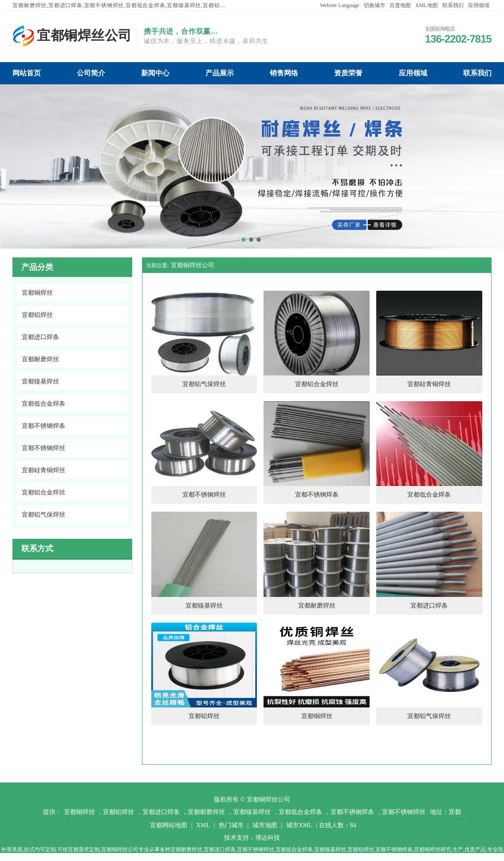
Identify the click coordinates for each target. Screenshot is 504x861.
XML (203, 825)
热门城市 (231, 825)
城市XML (299, 825)
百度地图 (400, 5)
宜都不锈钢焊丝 (404, 812)
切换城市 (374, 5)
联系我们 (453, 5)
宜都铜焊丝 (79, 812)
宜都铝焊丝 (118, 812)
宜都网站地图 (169, 825)
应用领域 (479, 5)
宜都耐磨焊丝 (206, 812)
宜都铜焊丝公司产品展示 (220, 73)
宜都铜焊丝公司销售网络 (284, 73)
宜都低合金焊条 (300, 812)
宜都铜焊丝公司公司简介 (91, 73)
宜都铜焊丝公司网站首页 (27, 73)
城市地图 (265, 825)
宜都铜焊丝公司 (193, 265)
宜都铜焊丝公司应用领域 (413, 73)
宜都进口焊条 (161, 812)
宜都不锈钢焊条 (352, 812)
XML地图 (427, 5)
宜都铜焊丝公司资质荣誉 (348, 73)
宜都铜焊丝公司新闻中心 (155, 73)
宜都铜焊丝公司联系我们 (477, 73)
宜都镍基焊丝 (252, 812)
